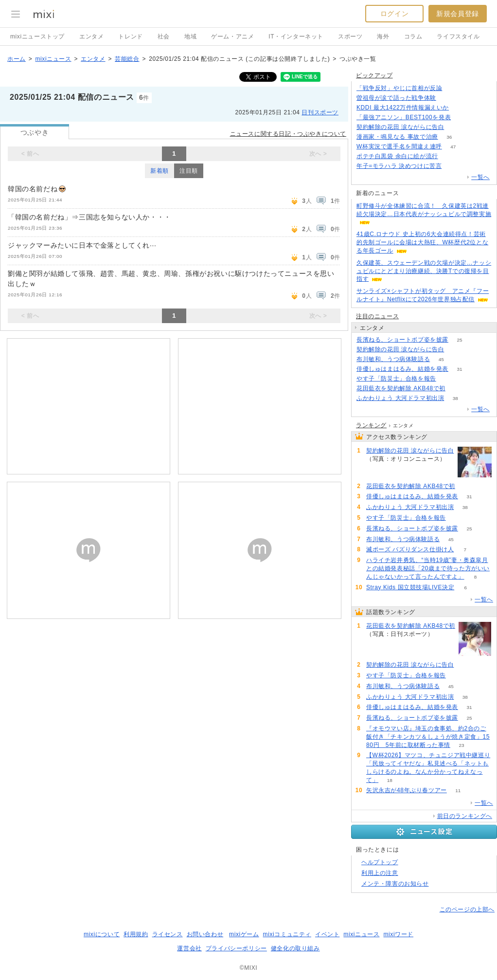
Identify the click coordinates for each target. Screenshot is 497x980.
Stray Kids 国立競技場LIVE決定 (410, 587)
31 (459, 369)
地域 (190, 36)
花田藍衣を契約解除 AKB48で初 (401, 388)
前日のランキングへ (465, 816)
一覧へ (480, 177)
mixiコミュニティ (287, 934)
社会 (164, 36)
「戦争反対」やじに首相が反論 (399, 88)
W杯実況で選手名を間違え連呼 (399, 146)
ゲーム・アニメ (232, 36)
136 (449, 156)
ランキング (371, 425)
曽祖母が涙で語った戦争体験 (396, 98)
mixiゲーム (244, 934)
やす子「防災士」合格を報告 (396, 379)
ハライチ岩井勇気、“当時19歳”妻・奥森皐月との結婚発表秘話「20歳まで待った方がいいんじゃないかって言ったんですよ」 (428, 568)
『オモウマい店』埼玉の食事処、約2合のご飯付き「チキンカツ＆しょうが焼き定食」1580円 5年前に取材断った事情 (428, 737)
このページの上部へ (467, 909)
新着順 (160, 171)
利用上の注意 (380, 873)
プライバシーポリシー (236, 948)
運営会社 (189, 948)
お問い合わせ (205, 934)
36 (449, 137)
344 (453, 88)
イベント (327, 934)
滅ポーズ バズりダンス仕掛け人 (410, 549)
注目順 (189, 171)
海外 (383, 36)
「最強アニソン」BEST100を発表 (404, 117)
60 (447, 98)
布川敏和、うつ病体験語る (393, 359)
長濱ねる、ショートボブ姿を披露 (402, 340)
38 (455, 398)
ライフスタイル (458, 36)
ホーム (17, 59)
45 (441, 359)
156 (460, 108)
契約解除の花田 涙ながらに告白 (400, 127)
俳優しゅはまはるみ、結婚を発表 (402, 369)
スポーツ (350, 36)
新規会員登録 (458, 14)
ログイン (394, 14)
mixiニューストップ (37, 36)
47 (453, 147)
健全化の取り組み (295, 948)
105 (457, 389)
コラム (413, 36)
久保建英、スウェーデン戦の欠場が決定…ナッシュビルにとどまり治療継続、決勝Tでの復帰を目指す (424, 271)
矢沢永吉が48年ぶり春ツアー (407, 790)
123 (453, 166)
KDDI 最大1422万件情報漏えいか (403, 108)
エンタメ (91, 36)
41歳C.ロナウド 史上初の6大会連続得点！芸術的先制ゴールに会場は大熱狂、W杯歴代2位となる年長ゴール (422, 242)
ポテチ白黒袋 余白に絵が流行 (397, 156)
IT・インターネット (296, 36)
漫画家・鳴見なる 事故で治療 (397, 137)
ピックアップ (374, 75)
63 (447, 379)
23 (461, 745)
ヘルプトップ (380, 862)
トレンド (130, 36)
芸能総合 (127, 59)
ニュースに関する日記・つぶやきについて (288, 134)
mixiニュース (53, 59)
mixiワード (398, 934)
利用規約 (136, 934)
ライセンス (168, 934)
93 (455, 127)
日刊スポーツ (320, 112)
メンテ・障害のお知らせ (395, 884)
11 (458, 790)
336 (462, 118)
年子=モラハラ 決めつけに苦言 (399, 166)
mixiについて (102, 934)
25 (459, 340)
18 (390, 780)
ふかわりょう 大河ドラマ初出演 (400, 398)
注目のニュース (377, 316)
